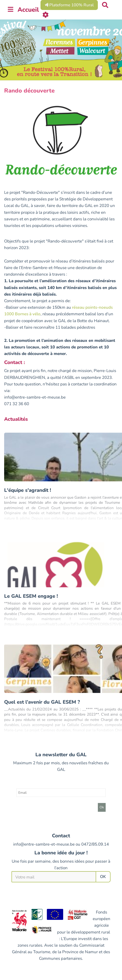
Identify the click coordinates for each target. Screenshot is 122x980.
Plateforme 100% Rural (69, 5)
